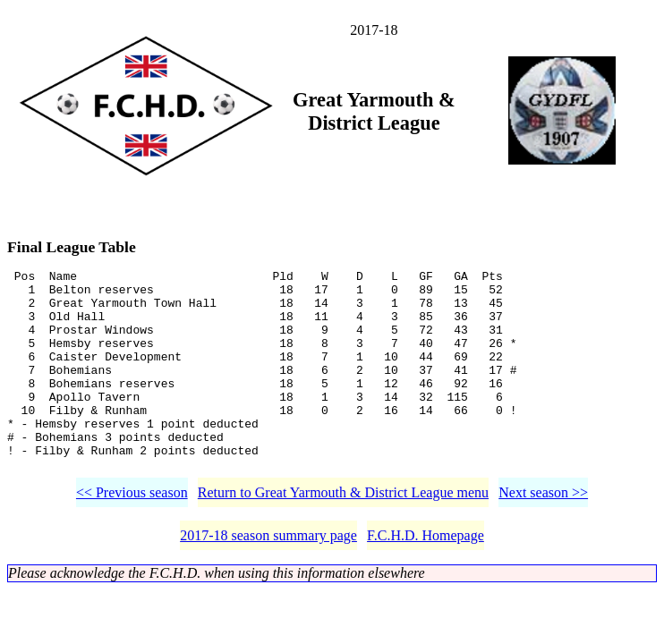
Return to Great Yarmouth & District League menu (343, 535)
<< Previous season (132, 535)
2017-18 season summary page (268, 578)
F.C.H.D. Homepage (426, 578)
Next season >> (543, 535)
